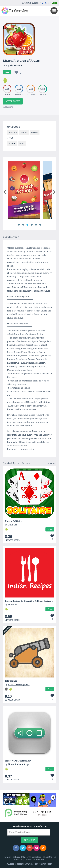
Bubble (12, 143)
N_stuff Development (19, 684)
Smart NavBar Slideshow (18, 761)
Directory (36, 857)
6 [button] (40, 225)
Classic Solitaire (13, 521)
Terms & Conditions (34, 860)
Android (13, 132)
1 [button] (19, 225)
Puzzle (35, 132)
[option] (24, 190)
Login (55, 3)
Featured (16, 857)
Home (7, 857)
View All (52, 463)
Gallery (26, 857)
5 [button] (36, 225)
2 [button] (23, 225)
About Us (47, 857)
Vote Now (13, 101)
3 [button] (27, 225)
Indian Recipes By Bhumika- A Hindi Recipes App (30, 601)
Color (22, 143)
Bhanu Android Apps (18, 764)
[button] (5, 191)
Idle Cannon (11, 681)
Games (24, 132)
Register (46, 3)
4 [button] (32, 225)
